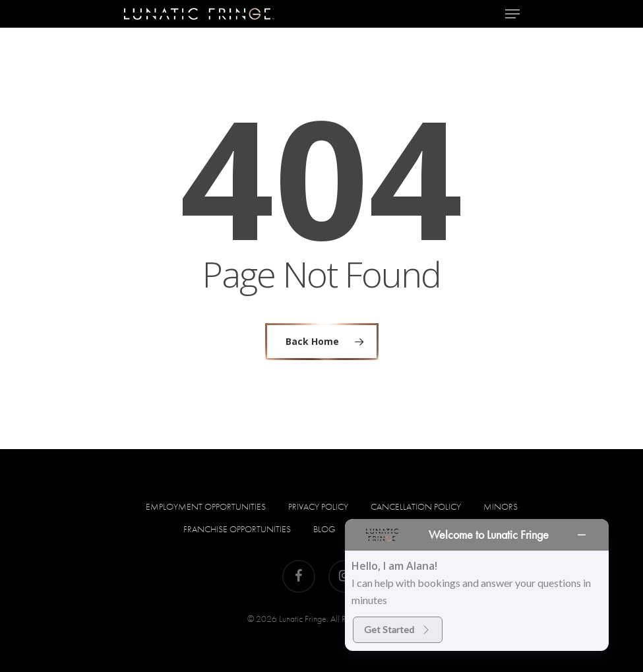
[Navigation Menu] (512, 14)
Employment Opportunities (206, 506)
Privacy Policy (318, 506)
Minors (501, 506)
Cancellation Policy (416, 506)
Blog (324, 529)
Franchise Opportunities (237, 529)
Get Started (398, 629)
